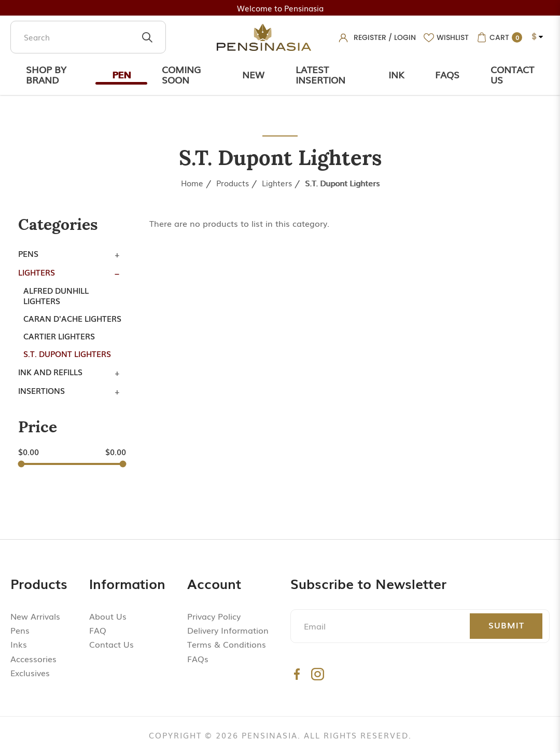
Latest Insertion (320, 74)
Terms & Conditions (227, 644)
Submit (506, 625)
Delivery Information (228, 630)
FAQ (98, 630)
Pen (121, 74)
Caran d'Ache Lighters (72, 318)
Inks (19, 644)
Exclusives (30, 673)
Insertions (41, 390)
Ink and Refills (50, 372)
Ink (396, 74)
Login (405, 37)
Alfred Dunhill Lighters (56, 295)
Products (233, 183)
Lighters (277, 183)
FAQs (198, 659)
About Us (108, 616)
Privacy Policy (214, 616)
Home (192, 183)
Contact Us (512, 74)
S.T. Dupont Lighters (342, 183)
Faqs (447, 74)
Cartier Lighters (59, 336)
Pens (28, 253)
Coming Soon (181, 74)
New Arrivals (35, 616)
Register (370, 37)
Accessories (33, 659)
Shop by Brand (46, 74)
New (253, 74)
